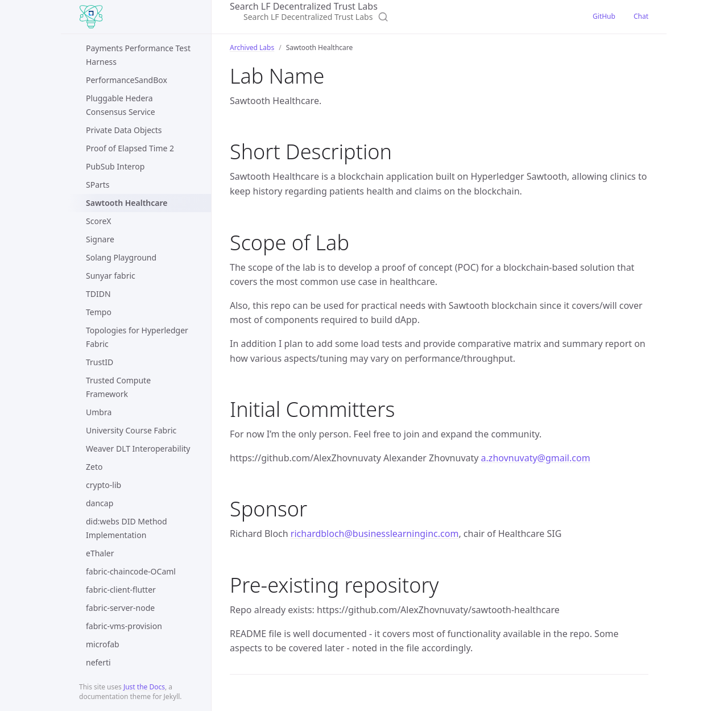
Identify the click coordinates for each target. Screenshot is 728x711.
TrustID (100, 362)
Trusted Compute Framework (118, 387)
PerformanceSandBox (127, 80)
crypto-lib (104, 485)
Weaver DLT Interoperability (138, 448)
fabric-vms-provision (124, 626)
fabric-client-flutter (121, 590)
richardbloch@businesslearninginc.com (375, 534)
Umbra (99, 412)
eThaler (100, 553)
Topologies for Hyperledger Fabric (137, 337)
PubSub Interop (115, 166)
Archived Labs (252, 47)
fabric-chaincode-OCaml (131, 571)
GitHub (604, 16)
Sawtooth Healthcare (127, 203)
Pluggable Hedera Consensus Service (121, 105)
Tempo (99, 312)
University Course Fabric (131, 430)
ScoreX (98, 221)
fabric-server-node (120, 608)
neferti (98, 662)
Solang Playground (121, 257)
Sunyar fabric (111, 276)
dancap (100, 503)
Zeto (94, 467)
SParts (98, 185)
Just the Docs (144, 687)
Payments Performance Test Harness (138, 55)
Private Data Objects (124, 130)
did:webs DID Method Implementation (127, 528)
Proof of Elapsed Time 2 (130, 148)
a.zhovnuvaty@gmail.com (536, 458)
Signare (100, 239)
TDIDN (98, 294)
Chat (641, 16)
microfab (103, 644)
